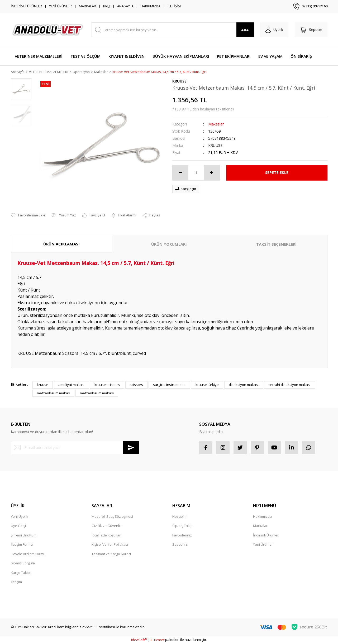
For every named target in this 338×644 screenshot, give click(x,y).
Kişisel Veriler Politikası (110, 545)
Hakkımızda (262, 517)
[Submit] (131, 448)
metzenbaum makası (97, 393)
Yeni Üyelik (20, 517)
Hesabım (179, 517)
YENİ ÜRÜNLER (60, 6)
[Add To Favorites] (28, 216)
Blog (107, 6)
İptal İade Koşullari (106, 535)
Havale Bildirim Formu (28, 554)
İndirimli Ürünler (266, 535)
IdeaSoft (139, 640)
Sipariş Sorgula (23, 564)
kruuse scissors (107, 385)
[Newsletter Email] (75, 448)
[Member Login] (274, 30)
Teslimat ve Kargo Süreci (111, 554)
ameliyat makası (71, 385)
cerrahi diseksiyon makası (290, 385)
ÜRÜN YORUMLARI (169, 244)
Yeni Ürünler (263, 545)
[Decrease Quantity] (180, 173)
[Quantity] (196, 173)
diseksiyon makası (244, 385)
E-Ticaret (158, 640)
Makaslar (216, 124)
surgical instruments (169, 385)
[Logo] (48, 30)
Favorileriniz (182, 535)
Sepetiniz (180, 545)
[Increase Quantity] (212, 173)
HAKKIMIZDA (151, 6)
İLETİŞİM (174, 6)
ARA (245, 30)
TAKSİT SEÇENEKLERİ (276, 244)
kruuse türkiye (207, 385)
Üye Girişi (18, 526)
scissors (136, 385)
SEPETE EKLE (277, 173)
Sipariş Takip (182, 526)
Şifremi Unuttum (24, 535)
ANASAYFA (125, 6)
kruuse (43, 385)
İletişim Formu (22, 545)
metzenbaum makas (53, 393)
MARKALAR (87, 6)
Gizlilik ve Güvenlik (107, 526)
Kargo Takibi (21, 573)
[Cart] (311, 30)
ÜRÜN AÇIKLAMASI (61, 244)
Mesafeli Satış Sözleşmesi (112, 517)
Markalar (260, 526)
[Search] (173, 30)
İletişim (16, 582)
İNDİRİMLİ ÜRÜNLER (26, 6)
